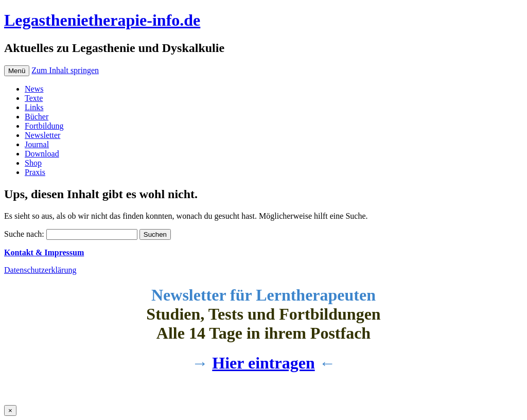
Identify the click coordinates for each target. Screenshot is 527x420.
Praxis (35, 172)
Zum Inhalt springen (65, 70)
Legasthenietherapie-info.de (102, 20)
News (34, 89)
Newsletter (42, 135)
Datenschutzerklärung (40, 270)
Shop (33, 163)
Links (34, 107)
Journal (37, 144)
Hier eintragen (263, 363)
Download (42, 154)
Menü (17, 71)
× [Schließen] (10, 410)
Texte (34, 98)
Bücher (37, 117)
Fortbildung (44, 126)
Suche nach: (24, 234)
